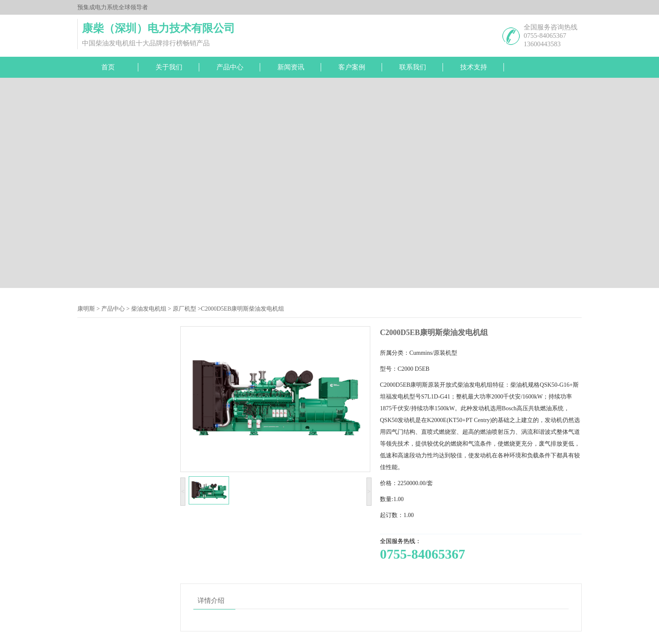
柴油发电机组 (149, 309)
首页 (108, 67)
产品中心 (230, 67)
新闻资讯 (291, 67)
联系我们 (413, 67)
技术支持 (474, 67)
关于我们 (169, 67)
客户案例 (352, 67)
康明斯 (86, 309)
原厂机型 (185, 309)
